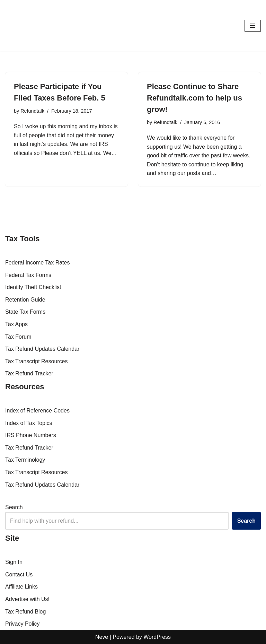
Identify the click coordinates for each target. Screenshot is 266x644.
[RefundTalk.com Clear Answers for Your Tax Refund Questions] (26, 26)
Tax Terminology (25, 460)
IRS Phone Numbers (31, 435)
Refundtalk (32, 111)
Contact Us (19, 575)
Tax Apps (16, 324)
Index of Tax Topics (29, 423)
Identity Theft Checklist (33, 287)
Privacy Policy (23, 624)
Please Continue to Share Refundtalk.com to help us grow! (194, 98)
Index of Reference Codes (37, 411)
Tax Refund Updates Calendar (42, 349)
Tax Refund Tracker (29, 373)
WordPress (157, 637)
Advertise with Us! (27, 599)
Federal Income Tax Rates (37, 263)
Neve (102, 637)
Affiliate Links (21, 587)
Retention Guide (25, 300)
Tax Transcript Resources (37, 361)
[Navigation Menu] (253, 26)
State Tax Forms (25, 312)
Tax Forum (18, 337)
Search (14, 507)
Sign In (14, 562)
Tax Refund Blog (25, 612)
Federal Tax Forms (28, 275)
